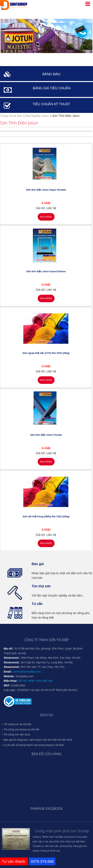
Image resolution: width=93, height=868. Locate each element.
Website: (9, 676)
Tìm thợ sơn (41, 586)
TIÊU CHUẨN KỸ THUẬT (51, 104)
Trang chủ (7, 116)
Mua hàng (46, 217)
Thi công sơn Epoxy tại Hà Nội (21, 729)
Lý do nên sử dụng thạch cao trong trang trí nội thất (34, 745)
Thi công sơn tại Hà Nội (17, 724)
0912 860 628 (45, 681)
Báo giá (38, 564)
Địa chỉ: (8, 649)
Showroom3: (12, 667)
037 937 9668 (26, 681)
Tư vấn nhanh (14, 861)
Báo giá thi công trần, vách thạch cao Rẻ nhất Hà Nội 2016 (38, 740)
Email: (8, 672)
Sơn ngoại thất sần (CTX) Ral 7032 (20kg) (46, 353)
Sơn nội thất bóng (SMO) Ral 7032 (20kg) (46, 516)
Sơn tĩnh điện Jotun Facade (46, 435)
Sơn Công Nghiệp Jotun (33, 116)
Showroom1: (12, 658)
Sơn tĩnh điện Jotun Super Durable (46, 190)
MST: (7, 685)
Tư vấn (37, 604)
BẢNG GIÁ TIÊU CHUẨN (52, 88)
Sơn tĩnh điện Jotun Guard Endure (46, 271)
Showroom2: (12, 662)
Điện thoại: (11, 681)
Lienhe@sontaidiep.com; (27, 672)
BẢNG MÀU (51, 74)
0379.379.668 (42, 861)
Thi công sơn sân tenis (17, 735)
